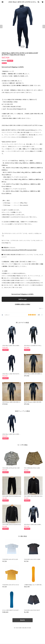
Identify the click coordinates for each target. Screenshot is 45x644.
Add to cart (22, 299)
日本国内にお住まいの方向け (23, 304)
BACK (22, 620)
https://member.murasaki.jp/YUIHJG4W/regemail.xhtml (19, 250)
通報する (41, 308)
